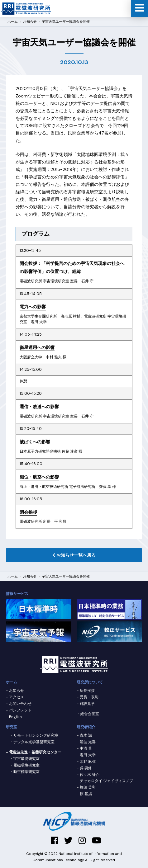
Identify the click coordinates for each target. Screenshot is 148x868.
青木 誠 (86, 735)
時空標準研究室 (26, 772)
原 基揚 (86, 794)
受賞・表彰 (89, 697)
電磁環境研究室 (26, 765)
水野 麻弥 (88, 762)
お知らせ (30, 576)
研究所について (90, 682)
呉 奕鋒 (86, 768)
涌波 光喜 (88, 742)
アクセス (17, 697)
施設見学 (87, 704)
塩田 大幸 (88, 755)
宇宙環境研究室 (26, 759)
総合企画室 (90, 714)
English (15, 717)
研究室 (12, 727)
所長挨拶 (87, 691)
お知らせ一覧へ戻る (74, 555)
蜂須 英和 (88, 787)
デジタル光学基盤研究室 (34, 742)
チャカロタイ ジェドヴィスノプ (106, 781)
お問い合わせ (20, 704)
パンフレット (20, 710)
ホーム (13, 576)
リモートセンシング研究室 (36, 735)
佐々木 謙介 (90, 775)
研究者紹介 (86, 727)
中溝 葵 (86, 748)
